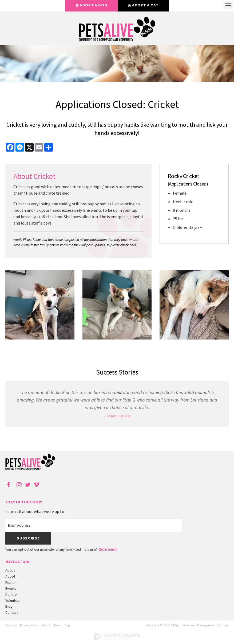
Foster (11, 583)
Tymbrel (223, 625)
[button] (40, 338)
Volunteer (13, 600)
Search (46, 625)
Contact (12, 612)
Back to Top (62, 625)
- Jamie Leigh (117, 416)
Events (11, 588)
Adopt (10, 576)
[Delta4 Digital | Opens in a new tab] (117, 639)
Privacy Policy (29, 625)
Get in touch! (108, 549)
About (10, 570)
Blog (9, 606)
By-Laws (11, 625)
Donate (11, 595)
